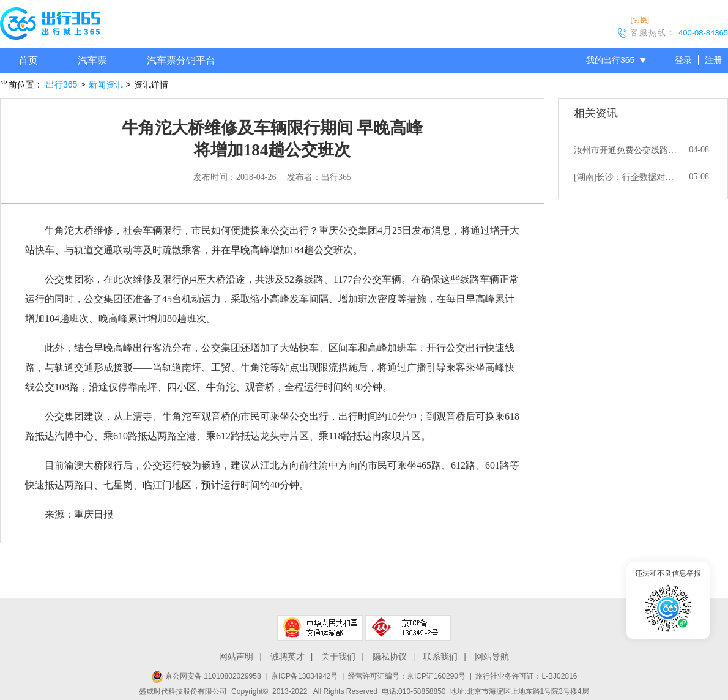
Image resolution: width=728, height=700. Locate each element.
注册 (713, 60)
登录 (683, 60)
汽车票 (92, 60)
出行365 (61, 84)
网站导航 (492, 657)
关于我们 (338, 657)
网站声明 (236, 657)
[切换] (640, 20)
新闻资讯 (106, 84)
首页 (28, 60)
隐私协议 (390, 657)
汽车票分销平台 (181, 60)
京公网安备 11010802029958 (206, 676)
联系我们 (440, 657)
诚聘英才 (288, 657)
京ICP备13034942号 (304, 676)
